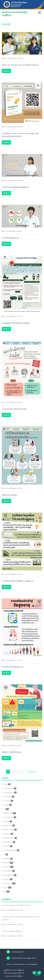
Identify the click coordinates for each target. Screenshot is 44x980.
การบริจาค (8, 801)
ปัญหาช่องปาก (9, 842)
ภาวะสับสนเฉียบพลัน (11, 850)
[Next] (32, 772)
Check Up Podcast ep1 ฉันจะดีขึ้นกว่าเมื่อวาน (16, 905)
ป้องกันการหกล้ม (10, 830)
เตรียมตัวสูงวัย (10, 813)
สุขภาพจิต (8, 867)
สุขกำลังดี (8, 863)
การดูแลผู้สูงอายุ (10, 788)
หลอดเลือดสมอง (10, 875)
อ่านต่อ (6, 71)
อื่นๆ (7, 892)
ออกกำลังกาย (9, 883)
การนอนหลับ (9, 797)
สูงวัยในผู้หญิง (9, 871)
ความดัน (8, 805)
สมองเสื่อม (8, 859)
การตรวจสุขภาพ (10, 793)
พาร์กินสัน (8, 846)
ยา (6, 855)
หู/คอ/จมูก (8, 879)
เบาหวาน (8, 821)
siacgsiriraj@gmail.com (15, 952)
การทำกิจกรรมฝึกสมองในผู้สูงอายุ (12, 931)
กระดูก (7, 784)
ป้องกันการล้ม (9, 826)
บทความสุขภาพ (10, 817)
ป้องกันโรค (8, 834)
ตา (6, 809)
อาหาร (7, 888)
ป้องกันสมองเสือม (10, 838)
